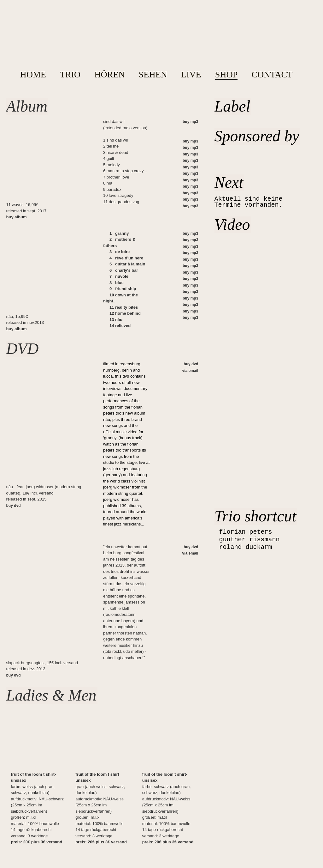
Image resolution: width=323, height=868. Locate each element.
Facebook (304, 11)
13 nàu (116, 320)
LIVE (191, 75)
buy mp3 (190, 122)
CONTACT (272, 75)
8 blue (117, 283)
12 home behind (125, 313)
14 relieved (120, 326)
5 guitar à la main (127, 264)
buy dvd (14, 506)
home (158, 41)
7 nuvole (119, 276)
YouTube (292, 11)
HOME (33, 75)
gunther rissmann (250, 540)
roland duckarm (246, 547)
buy (17, 217)
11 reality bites (124, 307)
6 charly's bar (124, 270)
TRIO (70, 75)
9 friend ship (123, 289)
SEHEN (153, 75)
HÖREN (109, 75)
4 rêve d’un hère (126, 258)
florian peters (246, 532)
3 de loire (120, 252)
